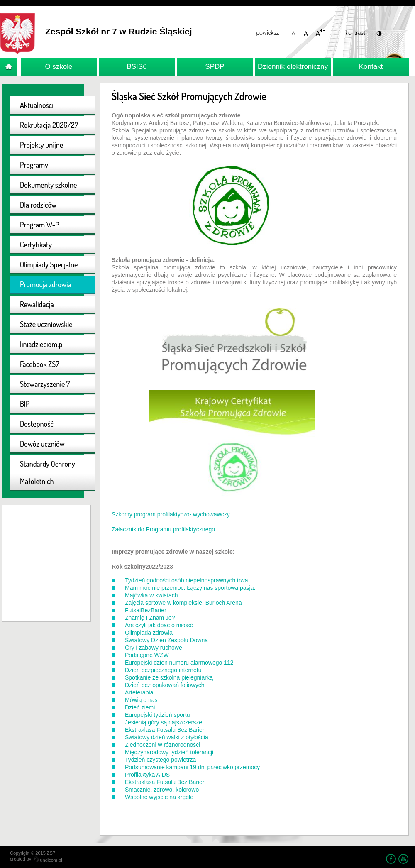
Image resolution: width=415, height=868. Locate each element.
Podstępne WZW (147, 655)
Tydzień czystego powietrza (160, 760)
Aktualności (37, 105)
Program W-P (40, 225)
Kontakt (371, 67)
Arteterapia (139, 692)
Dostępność (37, 424)
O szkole (59, 67)
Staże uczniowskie (46, 324)
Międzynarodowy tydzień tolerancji (169, 752)
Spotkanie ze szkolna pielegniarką (169, 677)
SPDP (215, 67)
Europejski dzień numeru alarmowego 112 (179, 663)
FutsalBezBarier (146, 610)
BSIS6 (137, 67)
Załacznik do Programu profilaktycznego (163, 529)
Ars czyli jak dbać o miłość (159, 625)
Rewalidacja (37, 304)
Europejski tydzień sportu (157, 715)
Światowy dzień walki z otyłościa (167, 737)
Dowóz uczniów (42, 444)
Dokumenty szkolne (48, 185)
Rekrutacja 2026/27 (49, 125)
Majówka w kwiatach (151, 595)
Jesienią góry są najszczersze (164, 722)
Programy (34, 165)
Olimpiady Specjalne (49, 264)
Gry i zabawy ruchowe (154, 648)
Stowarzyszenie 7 (45, 384)
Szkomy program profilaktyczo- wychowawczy (171, 514)
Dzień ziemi (140, 707)
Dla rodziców (38, 205)
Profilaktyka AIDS (147, 775)
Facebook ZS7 (40, 364)
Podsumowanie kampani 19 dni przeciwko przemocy (192, 767)
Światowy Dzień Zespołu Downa (166, 640)
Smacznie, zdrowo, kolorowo (162, 790)
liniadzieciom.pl (42, 344)
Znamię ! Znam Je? (150, 618)
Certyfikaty (36, 245)
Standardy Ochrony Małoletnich (48, 472)
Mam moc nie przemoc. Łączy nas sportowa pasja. (190, 588)
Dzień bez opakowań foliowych (165, 685)
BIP (25, 404)
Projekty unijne (41, 145)
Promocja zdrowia (46, 284)
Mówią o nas (141, 700)
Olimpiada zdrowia (149, 633)
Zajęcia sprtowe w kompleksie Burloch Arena (183, 603)
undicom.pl (48, 860)
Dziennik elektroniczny (293, 67)
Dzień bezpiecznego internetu (163, 670)
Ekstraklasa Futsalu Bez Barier (165, 730)
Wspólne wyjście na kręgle (159, 797)
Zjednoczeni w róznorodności (162, 745)
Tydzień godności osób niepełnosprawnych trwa (187, 580)
